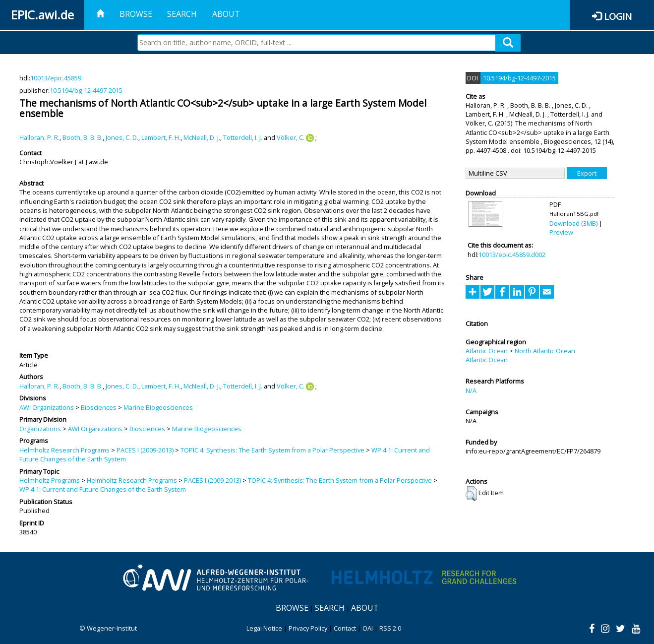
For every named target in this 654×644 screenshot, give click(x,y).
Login (618, 16)
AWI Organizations (47, 407)
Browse (136, 14)
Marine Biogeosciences (158, 407)
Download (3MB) (573, 223)
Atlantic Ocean (487, 351)
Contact (345, 628)
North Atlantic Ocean (545, 351)
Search (182, 14)
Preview (561, 232)
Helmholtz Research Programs (64, 450)
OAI (368, 628)
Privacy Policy (308, 628)
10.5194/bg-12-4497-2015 (86, 90)
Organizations (40, 429)
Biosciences (99, 407)
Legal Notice (264, 628)
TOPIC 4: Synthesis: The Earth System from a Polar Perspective (272, 450)
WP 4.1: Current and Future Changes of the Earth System (103, 489)
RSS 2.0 (390, 628)
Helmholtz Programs (50, 480)
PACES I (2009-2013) (145, 450)
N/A (471, 390)
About (226, 14)
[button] (471, 494)
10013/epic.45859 (56, 78)
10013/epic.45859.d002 (512, 255)
